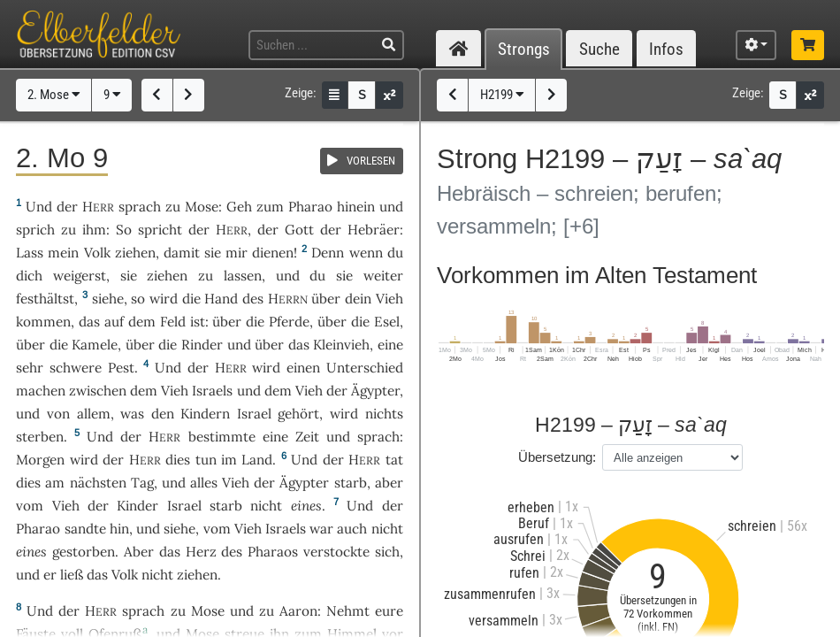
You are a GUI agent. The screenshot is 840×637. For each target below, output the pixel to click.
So (124, 230)
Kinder (137, 506)
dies (178, 460)
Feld (173, 322)
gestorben (84, 552)
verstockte (336, 552)
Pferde (289, 322)
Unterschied (365, 368)
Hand (221, 299)
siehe (108, 299)
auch (352, 529)
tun (206, 460)
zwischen (98, 391)
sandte (85, 529)
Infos (666, 49)
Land (257, 460)
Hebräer (374, 230)
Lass (30, 253)
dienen (273, 253)
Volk (97, 253)
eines (306, 506)
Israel (254, 414)
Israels (212, 391)
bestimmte (222, 437)
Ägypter (375, 391)
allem (94, 414)
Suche (599, 49)
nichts (384, 414)
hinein (356, 207)
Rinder (202, 345)
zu (173, 207)
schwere (76, 368)
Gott (299, 230)
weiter (383, 276)
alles (204, 483)
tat (394, 460)
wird (164, 299)
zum (270, 207)
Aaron (298, 611)
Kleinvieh (341, 345)
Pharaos (273, 552)
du (395, 253)
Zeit (307, 437)
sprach (140, 207)
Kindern (205, 414)
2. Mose (54, 95)
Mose (202, 207)
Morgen (40, 460)
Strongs (524, 49)
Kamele (95, 345)
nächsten (98, 483)
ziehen (135, 253)
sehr (30, 368)
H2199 (502, 95)
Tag (142, 483)
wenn (366, 253)
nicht (266, 506)
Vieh (389, 299)
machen (41, 391)
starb (351, 483)
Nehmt (348, 611)
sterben (40, 437)
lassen (243, 276)
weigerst (80, 276)
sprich (35, 230)
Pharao (310, 207)
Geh (239, 207)
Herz (201, 552)
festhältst (45, 299)
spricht (160, 230)
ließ (72, 575)
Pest (121, 368)
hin (119, 529)
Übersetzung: (557, 457)
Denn (328, 253)
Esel (387, 322)
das (89, 322)
